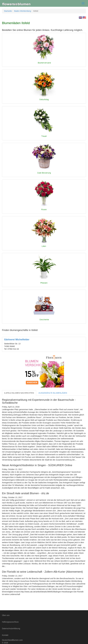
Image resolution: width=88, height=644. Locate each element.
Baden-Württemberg (23, 11)
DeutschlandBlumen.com (12, 640)
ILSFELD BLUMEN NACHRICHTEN (19, 393)
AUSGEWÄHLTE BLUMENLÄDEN (53, 393)
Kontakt (5, 635)
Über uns (6, 615)
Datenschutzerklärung (11, 629)
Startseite (8, 11)
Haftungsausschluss (10, 622)
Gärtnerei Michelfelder (17, 340)
